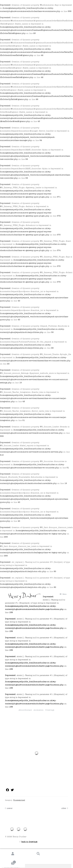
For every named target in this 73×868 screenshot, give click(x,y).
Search (38, 854)
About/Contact (25, 710)
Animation (39, 710)
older (64, 808)
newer (10, 808)
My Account (13, 854)
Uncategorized (19, 800)
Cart (8, 862)
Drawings (50, 710)
